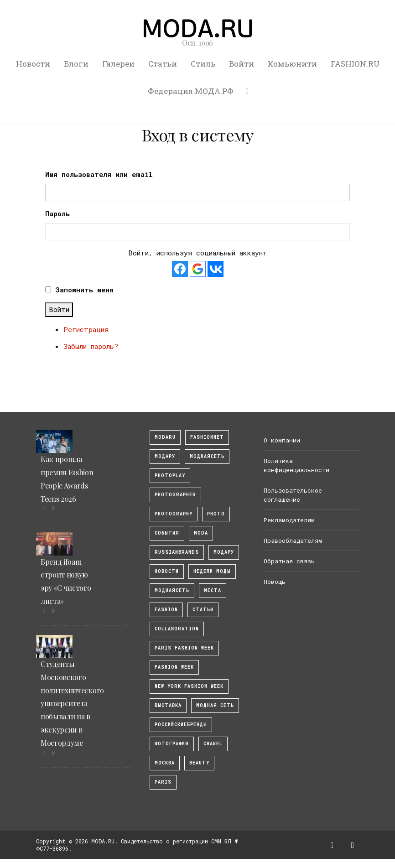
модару (165, 456)
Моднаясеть (172, 590)
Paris (163, 782)
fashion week (174, 667)
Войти (242, 64)
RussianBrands (177, 552)
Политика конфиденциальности (296, 465)
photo (216, 514)
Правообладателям (293, 541)
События (167, 533)
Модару (224, 552)
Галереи (118, 64)
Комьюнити (292, 64)
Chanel (213, 744)
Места (213, 590)
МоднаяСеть (207, 456)
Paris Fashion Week (184, 648)
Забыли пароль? (91, 346)
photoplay (170, 476)
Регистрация (86, 329)
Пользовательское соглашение (293, 495)
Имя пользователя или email (99, 174)
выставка (168, 705)
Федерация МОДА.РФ (191, 91)
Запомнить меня (84, 290)
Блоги (76, 64)
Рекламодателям (289, 520)
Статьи (163, 64)
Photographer (175, 495)
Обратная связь (289, 561)
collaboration (177, 629)
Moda (201, 533)
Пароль (57, 213)
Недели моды (212, 571)
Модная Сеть (215, 705)
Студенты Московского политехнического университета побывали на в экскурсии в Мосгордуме (72, 703)
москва (165, 763)
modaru (165, 437)
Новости (33, 64)
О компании (282, 440)
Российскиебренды (181, 725)
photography (174, 514)
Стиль (203, 64)
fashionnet (207, 437)
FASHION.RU (355, 64)
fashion (166, 610)
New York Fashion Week (189, 686)
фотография (172, 744)
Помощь (275, 582)
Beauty (199, 763)
